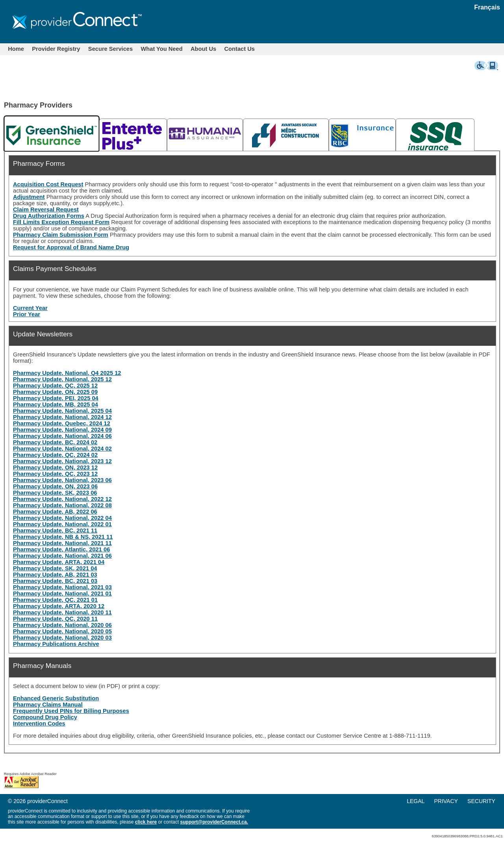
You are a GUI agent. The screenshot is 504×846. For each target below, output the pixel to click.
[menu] (455, 801)
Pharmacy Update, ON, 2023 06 (55, 486)
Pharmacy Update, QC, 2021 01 (55, 600)
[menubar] (131, 49)
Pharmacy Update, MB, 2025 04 (56, 404)
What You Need (162, 49)
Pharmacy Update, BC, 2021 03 (55, 581)
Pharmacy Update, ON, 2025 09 (55, 392)
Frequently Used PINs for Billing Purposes (71, 711)
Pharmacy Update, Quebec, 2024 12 (62, 423)
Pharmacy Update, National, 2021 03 (62, 587)
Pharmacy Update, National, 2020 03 (62, 638)
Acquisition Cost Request (48, 184)
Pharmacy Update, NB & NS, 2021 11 (63, 537)
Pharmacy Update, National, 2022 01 (62, 524)
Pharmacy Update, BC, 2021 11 (55, 531)
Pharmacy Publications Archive (56, 644)
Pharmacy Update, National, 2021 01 (62, 594)
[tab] (52, 134)
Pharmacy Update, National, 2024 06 (62, 436)
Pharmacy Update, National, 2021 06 (62, 556)
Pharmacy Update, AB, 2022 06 (55, 512)
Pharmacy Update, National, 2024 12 (62, 417)
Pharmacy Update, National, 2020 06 (62, 625)
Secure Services (110, 49)
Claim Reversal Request (46, 210)
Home (16, 49)
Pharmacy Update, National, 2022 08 (62, 505)
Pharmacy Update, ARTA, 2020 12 (59, 606)
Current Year (30, 308)
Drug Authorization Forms (49, 216)
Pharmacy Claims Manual (48, 705)
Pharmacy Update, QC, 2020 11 (55, 619)
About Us (203, 49)
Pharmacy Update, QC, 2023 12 (55, 474)
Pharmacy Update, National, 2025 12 (62, 379)
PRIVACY (446, 801)
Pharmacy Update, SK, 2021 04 (55, 568)
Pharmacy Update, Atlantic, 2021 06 (61, 549)
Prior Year (27, 314)
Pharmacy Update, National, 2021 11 (62, 543)
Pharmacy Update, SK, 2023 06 (55, 493)
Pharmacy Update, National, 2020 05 (62, 631)
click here (146, 822)
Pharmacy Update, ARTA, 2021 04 (59, 562)
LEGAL (416, 801)
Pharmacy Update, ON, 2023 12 (55, 468)
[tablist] (252, 133)
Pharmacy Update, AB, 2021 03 (55, 575)
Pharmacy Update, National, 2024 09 (62, 430)
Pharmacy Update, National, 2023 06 (62, 480)
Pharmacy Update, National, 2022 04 (62, 518)
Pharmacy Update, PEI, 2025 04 (56, 398)
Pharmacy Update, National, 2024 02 (62, 449)
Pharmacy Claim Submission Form (61, 235)
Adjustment (29, 197)
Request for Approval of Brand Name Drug (71, 247)
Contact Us (240, 49)
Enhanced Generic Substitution (56, 698)
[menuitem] (16, 49)
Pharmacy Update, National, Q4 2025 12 (67, 373)
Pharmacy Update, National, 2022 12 (62, 499)
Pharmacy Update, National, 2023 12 (62, 461)
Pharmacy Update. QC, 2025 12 (55, 386)
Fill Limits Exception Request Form (61, 222)
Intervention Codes (39, 724)
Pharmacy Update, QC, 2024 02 (55, 455)
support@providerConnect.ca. (214, 822)
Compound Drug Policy (45, 717)
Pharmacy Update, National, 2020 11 (62, 612)
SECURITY (481, 801)
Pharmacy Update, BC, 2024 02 (55, 442)
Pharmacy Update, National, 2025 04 (62, 411)
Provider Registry (56, 49)
